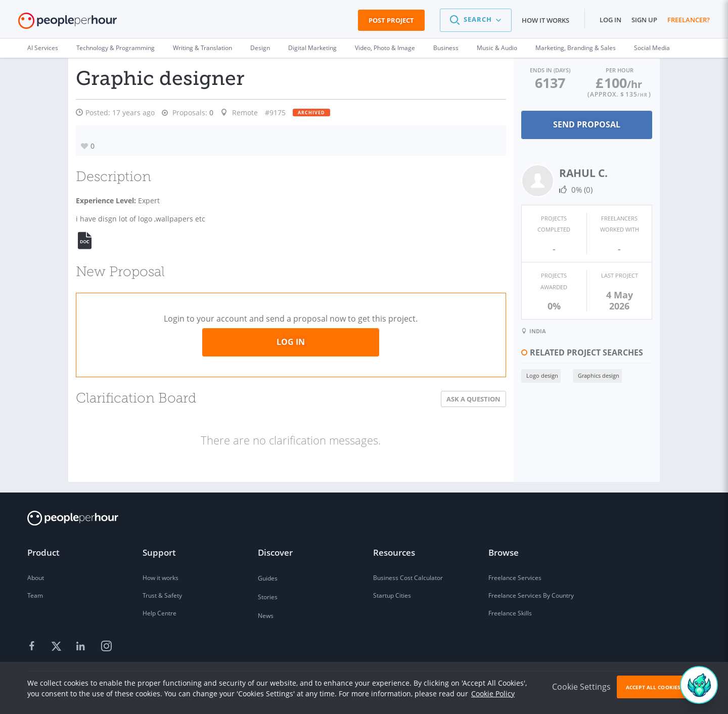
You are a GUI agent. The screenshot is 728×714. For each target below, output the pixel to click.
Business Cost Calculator (408, 578)
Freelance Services (515, 578)
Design (260, 48)
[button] (476, 20)
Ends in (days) (527, 70)
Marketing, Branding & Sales (576, 48)
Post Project (391, 20)
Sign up (644, 20)
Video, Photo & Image (385, 48)
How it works (545, 20)
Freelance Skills (510, 613)
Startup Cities (392, 595)
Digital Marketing (312, 48)
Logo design (511, 358)
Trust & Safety (162, 595)
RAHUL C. (552, 172)
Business (446, 48)
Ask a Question (442, 399)
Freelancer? (689, 20)
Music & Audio (497, 48)
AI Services (43, 48)
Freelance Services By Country (531, 595)
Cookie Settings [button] (581, 687)
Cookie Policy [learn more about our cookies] (493, 694)
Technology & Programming (116, 48)
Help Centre (160, 613)
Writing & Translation (202, 48)
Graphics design (567, 358)
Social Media (652, 48)
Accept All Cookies (653, 687)
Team (35, 595)
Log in (610, 20)
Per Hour (611, 70)
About (36, 578)
